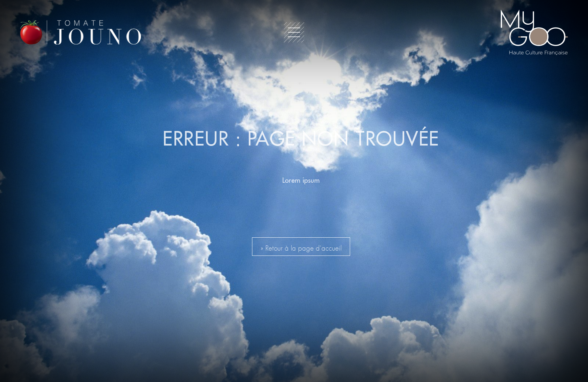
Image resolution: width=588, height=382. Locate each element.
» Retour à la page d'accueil (301, 247)
